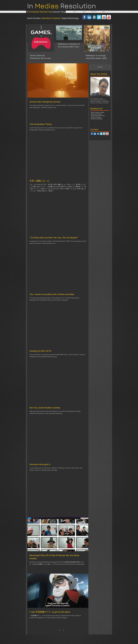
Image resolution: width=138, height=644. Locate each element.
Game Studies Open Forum (98, 115)
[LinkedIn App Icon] (89, 17)
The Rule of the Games (97, 119)
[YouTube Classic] (109, 17)
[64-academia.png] (94, 17)
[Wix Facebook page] (84, 17)
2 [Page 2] (60, 630)
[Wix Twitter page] (99, 17)
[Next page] (63, 630)
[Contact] (100, 67)
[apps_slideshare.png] (104, 17)
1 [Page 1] (56, 630)
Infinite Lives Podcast (96, 114)
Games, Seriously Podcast (97, 112)
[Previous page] (52, 630)
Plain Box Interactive (96, 117)
